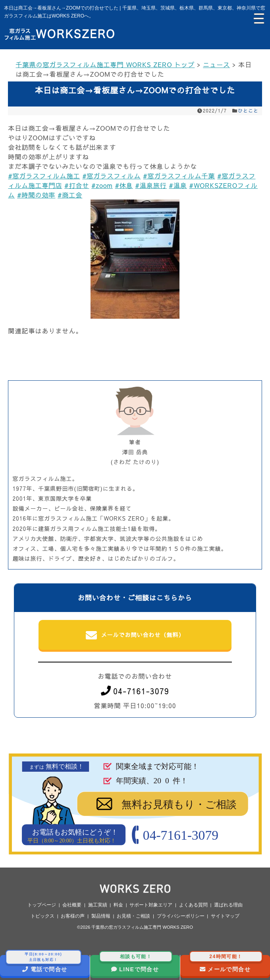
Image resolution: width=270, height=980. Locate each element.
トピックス (42, 916)
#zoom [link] (102, 185)
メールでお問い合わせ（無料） (135, 635)
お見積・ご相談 (133, 916)
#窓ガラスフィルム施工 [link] (44, 176)
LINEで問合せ (136, 964)
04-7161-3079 (135, 691)
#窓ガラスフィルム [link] (111, 176)
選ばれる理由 (228, 905)
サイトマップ (225, 916)
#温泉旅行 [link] (151, 185)
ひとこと (248, 110)
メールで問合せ (226, 964)
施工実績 (98, 905)
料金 (118, 905)
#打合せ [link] (77, 185)
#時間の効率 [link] (36, 195)
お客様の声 (73, 916)
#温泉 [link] (178, 185)
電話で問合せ (43, 964)
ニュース (216, 64)
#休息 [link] (124, 185)
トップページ (42, 905)
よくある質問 (193, 905)
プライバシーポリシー (181, 916)
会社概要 (72, 905)
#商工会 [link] (70, 195)
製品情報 (101, 916)
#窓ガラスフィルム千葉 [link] (179, 176)
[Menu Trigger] (258, 18)
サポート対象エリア (151, 905)
